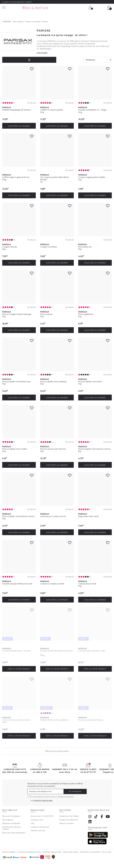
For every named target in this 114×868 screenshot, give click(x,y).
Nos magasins (8, 819)
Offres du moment (66, 822)
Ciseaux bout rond (87, 583)
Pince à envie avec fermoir (53, 448)
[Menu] (4, 8)
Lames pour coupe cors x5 (53, 515)
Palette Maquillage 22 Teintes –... (18, 110)
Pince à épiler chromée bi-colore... (95, 448)
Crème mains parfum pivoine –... (18, 719)
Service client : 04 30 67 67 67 (42, 815)
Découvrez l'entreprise (11, 815)
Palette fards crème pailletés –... (56, 719)
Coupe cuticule (10, 246)
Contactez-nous (37, 819)
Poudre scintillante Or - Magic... (93, 110)
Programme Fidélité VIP (69, 819)
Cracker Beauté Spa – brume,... (17, 650)
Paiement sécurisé (38, 829)
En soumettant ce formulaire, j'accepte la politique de (52, 797)
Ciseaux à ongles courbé (52, 583)
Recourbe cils (85, 246)
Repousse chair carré (88, 515)
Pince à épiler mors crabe (15, 448)
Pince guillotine (86, 314)
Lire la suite (42, 53)
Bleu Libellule (18, 22)
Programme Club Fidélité (69, 815)
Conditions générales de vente (29, 851)
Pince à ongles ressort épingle (17, 314)
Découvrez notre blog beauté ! (14, 832)
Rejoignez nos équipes (11, 822)
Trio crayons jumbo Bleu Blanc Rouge (55, 178)
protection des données (43, 799)
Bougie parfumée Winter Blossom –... (57, 651)
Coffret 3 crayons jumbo (52, 110)
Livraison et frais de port (40, 826)
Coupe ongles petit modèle (92, 177)
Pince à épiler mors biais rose (16, 381)
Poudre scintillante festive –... (92, 719)
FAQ (32, 822)
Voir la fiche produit (19, 668)
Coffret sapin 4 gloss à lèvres (16, 177)
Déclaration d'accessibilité (90, 851)
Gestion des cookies (71, 851)
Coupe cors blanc (49, 246)
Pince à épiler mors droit (90, 381)
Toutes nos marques (33, 22)
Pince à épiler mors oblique (53, 381)
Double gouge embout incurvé (17, 583)
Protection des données (52, 851)
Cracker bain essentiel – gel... (92, 650)
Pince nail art (46, 314)
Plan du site (107, 851)
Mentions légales (9, 851)
